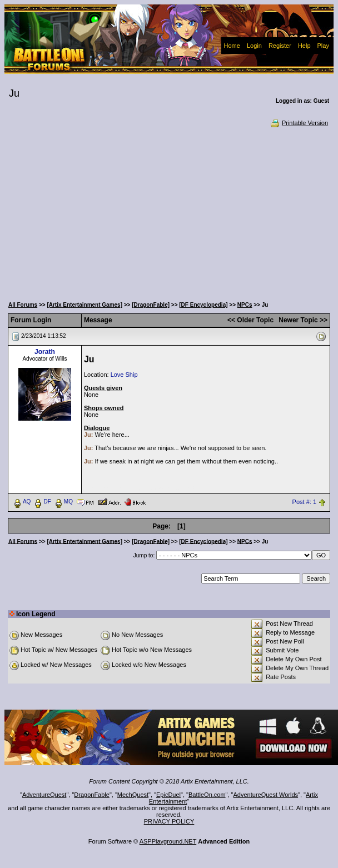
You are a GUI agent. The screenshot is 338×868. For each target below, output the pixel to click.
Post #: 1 (304, 502)
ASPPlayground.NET (168, 841)
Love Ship (124, 375)
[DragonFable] (151, 305)
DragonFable (92, 795)
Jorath (45, 352)
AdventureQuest (44, 795)
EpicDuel (168, 795)
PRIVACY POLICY (169, 821)
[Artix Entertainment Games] (84, 305)
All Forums (23, 305)
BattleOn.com (207, 795)
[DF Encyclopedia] (203, 305)
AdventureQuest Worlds (266, 795)
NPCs (245, 305)
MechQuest (133, 795)
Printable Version (299, 123)
